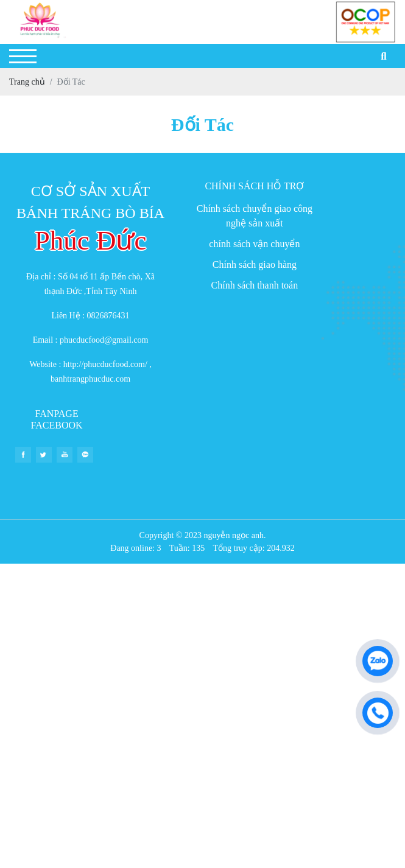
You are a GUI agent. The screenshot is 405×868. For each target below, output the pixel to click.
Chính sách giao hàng (255, 264)
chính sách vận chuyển (254, 244)
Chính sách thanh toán (255, 285)
